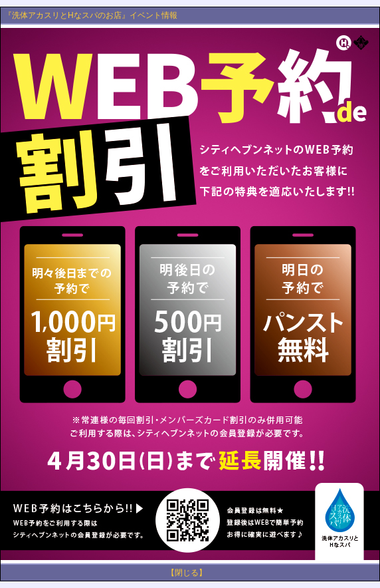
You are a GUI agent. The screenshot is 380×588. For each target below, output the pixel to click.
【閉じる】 (187, 573)
